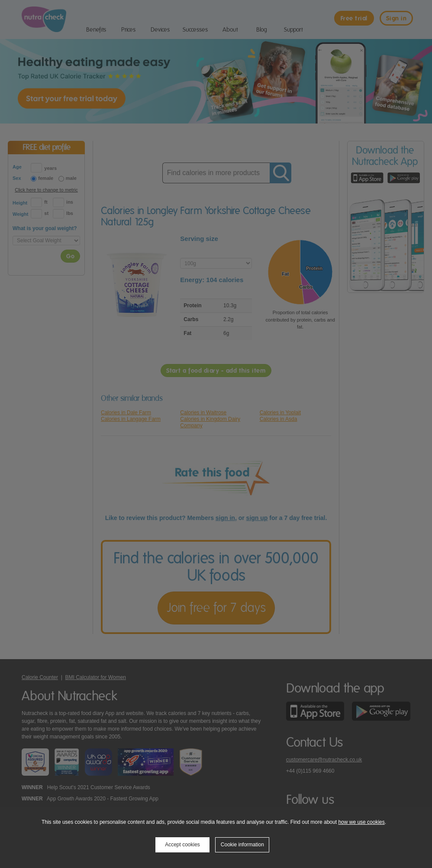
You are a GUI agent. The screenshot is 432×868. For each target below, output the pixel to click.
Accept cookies (182, 845)
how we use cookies (361, 822)
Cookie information (242, 845)
